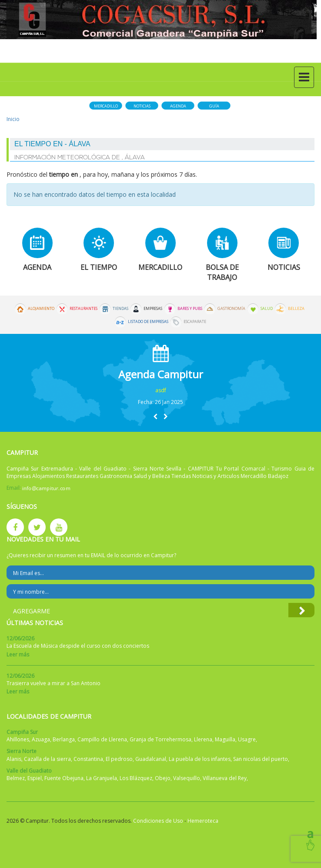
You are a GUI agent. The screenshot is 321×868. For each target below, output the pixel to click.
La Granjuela (102, 778)
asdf (161, 390)
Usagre (247, 739)
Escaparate (195, 322)
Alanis (14, 759)
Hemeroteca (203, 821)
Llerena (203, 739)
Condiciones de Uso (158, 821)
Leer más (18, 654)
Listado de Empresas (148, 322)
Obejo (163, 778)
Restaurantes (84, 309)
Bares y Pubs (190, 309)
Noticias (142, 106)
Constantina (88, 759)
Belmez (16, 778)
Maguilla (225, 739)
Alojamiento (41, 309)
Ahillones (18, 739)
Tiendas (120, 309)
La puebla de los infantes (200, 759)
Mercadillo (106, 106)
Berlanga (64, 739)
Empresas (153, 309)
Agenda (178, 106)
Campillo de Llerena (102, 739)
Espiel (35, 778)
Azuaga (41, 739)
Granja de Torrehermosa (160, 739)
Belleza (296, 309)
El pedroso (119, 759)
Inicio (13, 119)
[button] (155, 416)
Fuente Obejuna (64, 778)
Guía (214, 106)
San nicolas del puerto (261, 759)
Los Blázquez (136, 778)
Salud (267, 309)
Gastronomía (231, 309)
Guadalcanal (151, 759)
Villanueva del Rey (225, 778)
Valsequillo (187, 778)
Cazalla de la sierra (47, 759)
